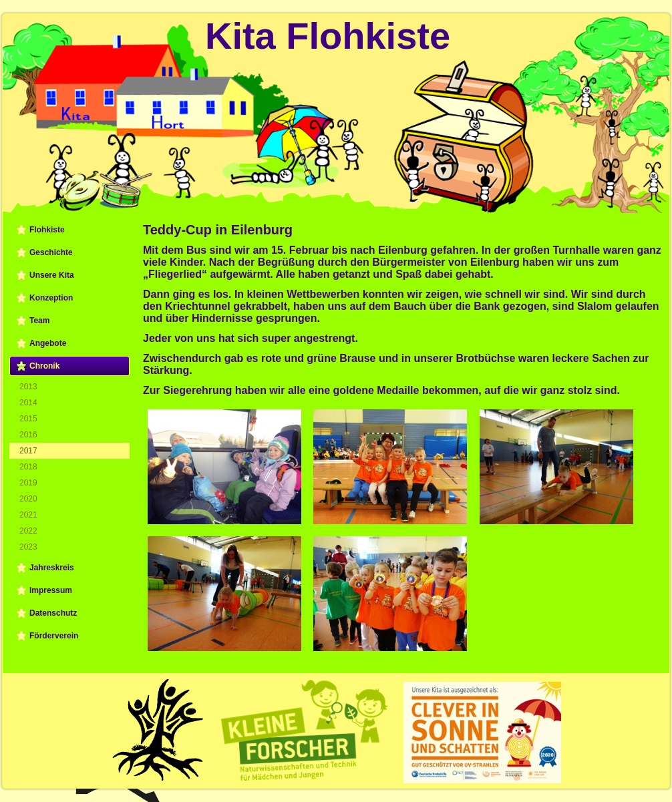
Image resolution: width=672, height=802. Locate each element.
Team (39, 321)
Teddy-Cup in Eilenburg (218, 230)
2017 (28, 451)
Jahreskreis (52, 568)
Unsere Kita (52, 275)
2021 (28, 515)
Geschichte (51, 252)
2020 (28, 499)
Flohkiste (47, 230)
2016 (28, 435)
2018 (28, 467)
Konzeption (51, 298)
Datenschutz (53, 613)
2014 (28, 403)
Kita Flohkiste (328, 36)
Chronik (44, 366)
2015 (28, 419)
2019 (28, 483)
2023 (28, 547)
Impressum (51, 590)
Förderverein (54, 636)
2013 (28, 387)
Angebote (48, 343)
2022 (28, 531)
